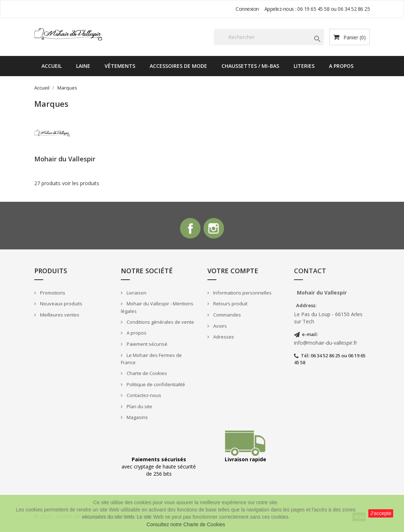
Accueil (52, 66)
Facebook (190, 229)
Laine (83, 66)
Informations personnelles (242, 294)
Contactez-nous (143, 397)
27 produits (47, 183)
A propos (341, 66)
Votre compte (233, 272)
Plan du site (139, 407)
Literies (304, 66)
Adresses (223, 338)
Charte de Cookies (146, 374)
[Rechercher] (269, 37)
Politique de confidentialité (155, 385)
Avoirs (219, 327)
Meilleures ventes (59, 316)
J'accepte (381, 513)
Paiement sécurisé (146, 345)
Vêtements (120, 66)
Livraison (136, 294)
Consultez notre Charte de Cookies (186, 524)
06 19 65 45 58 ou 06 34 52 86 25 (333, 9)
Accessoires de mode (178, 66)
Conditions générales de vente (160, 323)
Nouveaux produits (61, 305)
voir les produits (81, 183)
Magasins (137, 419)
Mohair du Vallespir (65, 159)
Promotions (52, 294)
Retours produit (230, 305)
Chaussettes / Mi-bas (250, 66)
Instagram (214, 229)
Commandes (227, 316)
